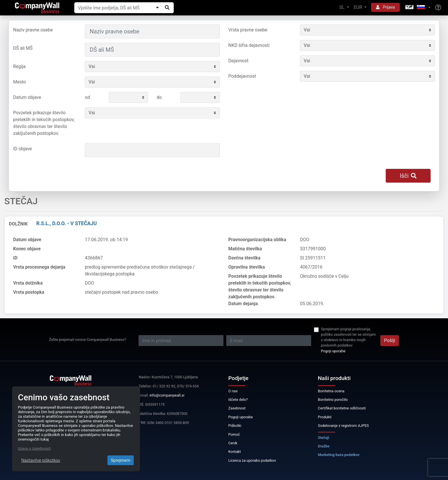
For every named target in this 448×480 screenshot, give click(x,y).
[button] (417, 8)
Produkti (325, 417)
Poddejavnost (242, 76)
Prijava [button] (385, 7)
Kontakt (235, 452)
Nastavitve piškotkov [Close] (41, 460)
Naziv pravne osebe (33, 30)
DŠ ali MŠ (23, 48)
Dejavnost (238, 61)
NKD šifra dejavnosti (249, 45)
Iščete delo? (238, 400)
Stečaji (324, 438)
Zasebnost (237, 408)
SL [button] (343, 7)
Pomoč (234, 434)
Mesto (20, 82)
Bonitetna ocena (331, 391)
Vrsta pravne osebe (248, 30)
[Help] (438, 8)
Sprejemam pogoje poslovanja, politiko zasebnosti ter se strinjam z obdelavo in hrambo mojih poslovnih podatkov (348, 337)
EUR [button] (358, 7)
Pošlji (390, 340)
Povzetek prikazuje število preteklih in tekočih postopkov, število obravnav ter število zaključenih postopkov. (44, 123)
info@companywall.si (167, 395)
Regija (19, 66)
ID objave (22, 149)
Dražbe (324, 446)
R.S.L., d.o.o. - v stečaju (67, 223)
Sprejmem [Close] (121, 460)
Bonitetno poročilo (333, 400)
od (87, 97)
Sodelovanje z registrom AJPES (343, 426)
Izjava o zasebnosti (34, 448)
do (159, 97)
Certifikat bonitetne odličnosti (342, 408)
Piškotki (235, 426)
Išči (408, 176)
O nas (233, 391)
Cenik (233, 443)
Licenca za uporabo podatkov (252, 460)
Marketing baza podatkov (339, 455)
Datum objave (27, 97)
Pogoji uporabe (333, 351)
